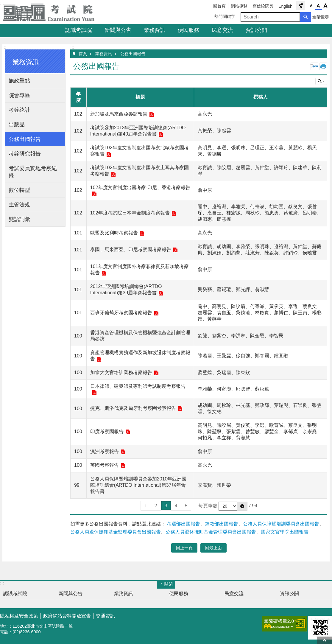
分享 (301, 6)
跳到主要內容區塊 (3, 3)
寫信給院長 (263, 6)
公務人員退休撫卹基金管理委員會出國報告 (211, 532)
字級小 (311, 6)
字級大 (325, 6)
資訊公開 (256, 30)
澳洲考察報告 (105, 451)
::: (4, 47)
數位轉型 (19, 190)
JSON (314, 66)
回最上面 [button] (213, 548)
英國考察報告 (105, 465)
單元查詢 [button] (321, 81)
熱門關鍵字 (225, 16)
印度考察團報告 (107, 431)
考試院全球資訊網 (52, 12)
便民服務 (188, 30)
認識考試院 (79, 30)
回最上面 (325, 640)
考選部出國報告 (183, 524)
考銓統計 (19, 110)
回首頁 (219, 6)
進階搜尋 (321, 17)
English (285, 6)
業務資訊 (155, 30)
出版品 (17, 125)
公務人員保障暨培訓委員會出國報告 (281, 524)
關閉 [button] (169, 584)
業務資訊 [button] (26, 62)
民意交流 (222, 30)
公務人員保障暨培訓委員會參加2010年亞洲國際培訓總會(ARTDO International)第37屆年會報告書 (138, 485)
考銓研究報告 (25, 154)
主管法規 (19, 205)
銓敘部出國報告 (222, 524)
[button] (242, 506)
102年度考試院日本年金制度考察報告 (130, 213)
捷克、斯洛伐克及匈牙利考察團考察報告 (133, 408)
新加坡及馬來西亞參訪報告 (119, 114)
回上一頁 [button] (184, 548)
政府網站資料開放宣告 (67, 616)
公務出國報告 (25, 139)
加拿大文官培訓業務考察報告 (121, 372)
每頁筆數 (208, 506)
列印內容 (323, 66)
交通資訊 (105, 616)
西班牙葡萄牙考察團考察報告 (121, 313)
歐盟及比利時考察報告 (114, 233)
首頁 (83, 54)
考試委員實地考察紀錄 (33, 172)
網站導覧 (239, 6)
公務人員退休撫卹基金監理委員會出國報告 (116, 532)
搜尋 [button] (305, 17)
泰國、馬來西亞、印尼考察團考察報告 (131, 249)
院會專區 (19, 95)
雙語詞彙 (19, 219)
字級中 (318, 6)
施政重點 (19, 81)
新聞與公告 (118, 30)
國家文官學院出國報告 (285, 532)
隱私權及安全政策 (19, 616)
